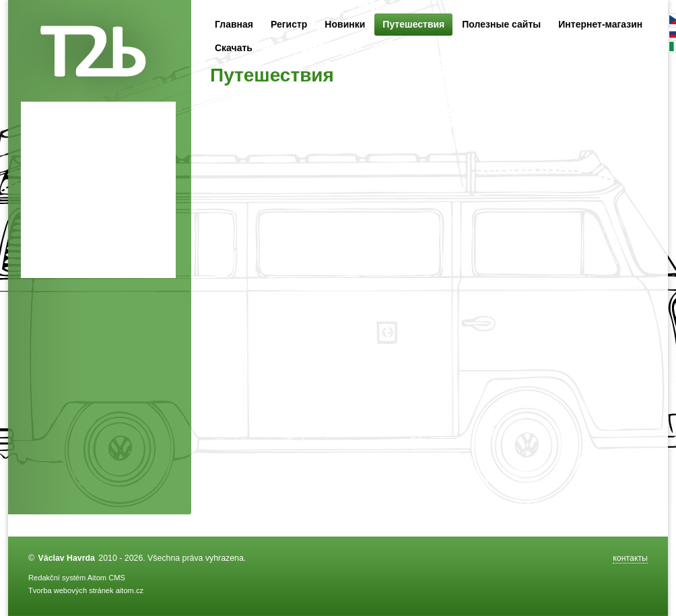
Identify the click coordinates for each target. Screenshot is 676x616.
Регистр (289, 24)
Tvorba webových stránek (71, 590)
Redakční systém (57, 578)
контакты (630, 558)
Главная (234, 24)
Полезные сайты (501, 24)
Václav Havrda (67, 558)
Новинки (345, 24)
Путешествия (413, 25)
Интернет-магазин (600, 24)
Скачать (234, 48)
